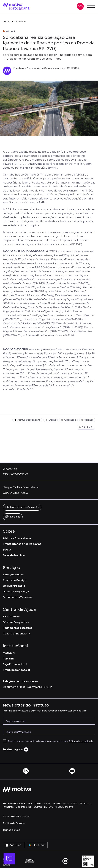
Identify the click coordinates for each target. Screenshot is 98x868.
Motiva (9, 653)
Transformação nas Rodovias (22, 544)
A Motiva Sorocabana (17, 538)
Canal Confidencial (17, 634)
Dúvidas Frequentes (16, 622)
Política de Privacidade (16, 816)
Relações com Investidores (20, 681)
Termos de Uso (12, 830)
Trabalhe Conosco (17, 670)
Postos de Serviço (15, 580)
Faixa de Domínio (14, 555)
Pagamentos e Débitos (18, 628)
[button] (80, 6)
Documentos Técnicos (17, 597)
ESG (7, 550)
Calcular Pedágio (14, 586)
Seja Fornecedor (15, 664)
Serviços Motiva (13, 574)
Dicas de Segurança (16, 592)
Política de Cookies (14, 823)
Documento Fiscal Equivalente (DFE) (28, 687)
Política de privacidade (81, 741)
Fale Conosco (12, 617)
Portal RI (8, 659)
